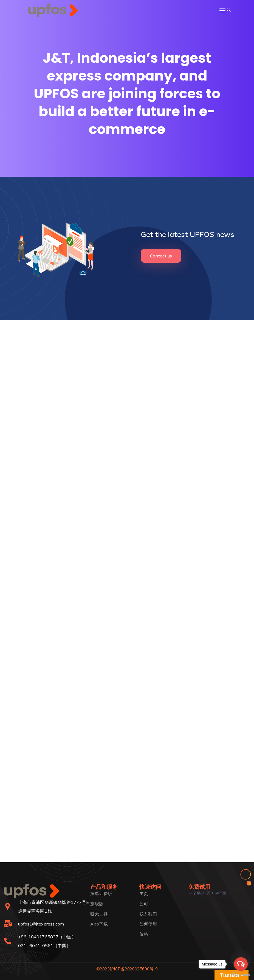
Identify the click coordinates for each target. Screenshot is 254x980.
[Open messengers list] (241, 964)
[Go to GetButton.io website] (241, 975)
